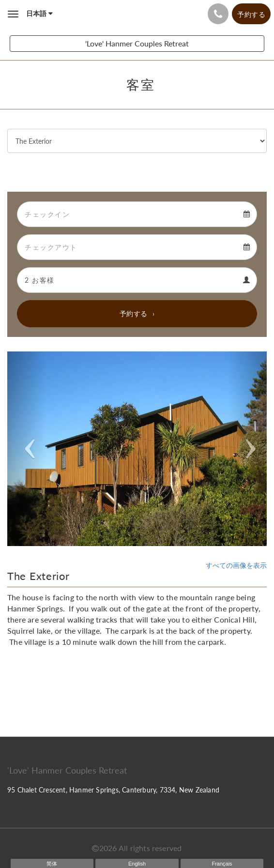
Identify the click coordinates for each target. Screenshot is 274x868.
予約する (134, 313)
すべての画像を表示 (236, 565)
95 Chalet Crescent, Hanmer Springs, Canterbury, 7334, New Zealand (113, 790)
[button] (27, 449)
